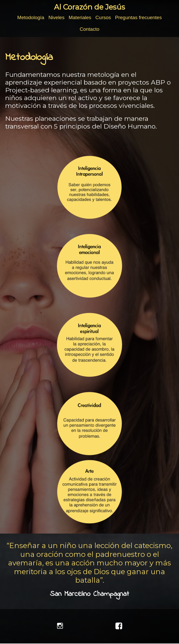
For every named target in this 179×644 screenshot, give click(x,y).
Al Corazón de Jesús (89, 7)
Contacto (89, 29)
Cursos (103, 17)
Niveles (56, 17)
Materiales (80, 17)
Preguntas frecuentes (139, 17)
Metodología (31, 17)
